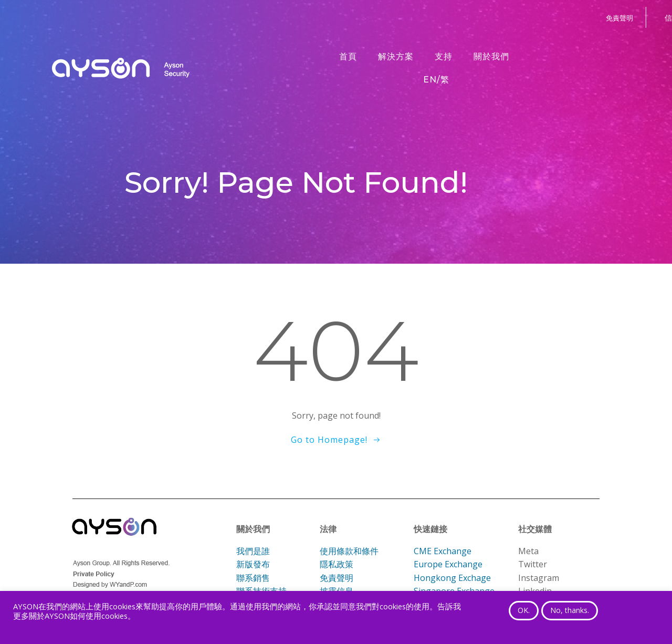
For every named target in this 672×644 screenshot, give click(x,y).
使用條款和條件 (349, 551)
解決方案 (396, 56)
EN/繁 (436, 80)
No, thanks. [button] (570, 610)
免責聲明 (337, 578)
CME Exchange (443, 551)
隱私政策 (337, 564)
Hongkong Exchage (452, 578)
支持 (444, 56)
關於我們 (491, 56)
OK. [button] (524, 610)
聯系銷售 (253, 578)
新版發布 (253, 564)
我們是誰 (253, 551)
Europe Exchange (448, 564)
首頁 (348, 56)
